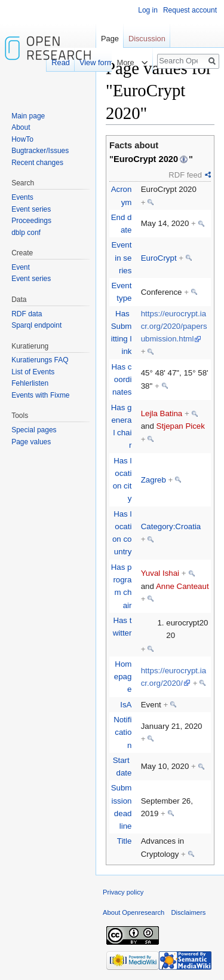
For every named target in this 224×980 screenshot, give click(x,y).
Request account (190, 10)
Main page (28, 116)
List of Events (33, 372)
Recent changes (37, 163)
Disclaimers (188, 912)
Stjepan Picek (181, 426)
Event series (31, 209)
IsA (126, 705)
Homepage (123, 677)
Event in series (121, 258)
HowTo (22, 139)
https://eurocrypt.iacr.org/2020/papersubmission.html (174, 326)
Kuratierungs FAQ (40, 360)
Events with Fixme (40, 395)
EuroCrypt (159, 258)
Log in (148, 10)
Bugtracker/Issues (40, 151)
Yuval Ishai (160, 573)
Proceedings (31, 221)
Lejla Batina (162, 413)
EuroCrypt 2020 (146, 159)
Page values (31, 442)
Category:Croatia (171, 526)
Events (22, 197)
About (21, 127)
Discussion (147, 39)
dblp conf (26, 233)
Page (110, 39)
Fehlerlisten (30, 383)
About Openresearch (134, 912)
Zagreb (154, 480)
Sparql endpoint (36, 325)
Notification (122, 732)
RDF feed (185, 175)
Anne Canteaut (182, 586)
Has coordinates (121, 380)
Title (125, 841)
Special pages (34, 430)
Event (21, 267)
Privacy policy (123, 892)
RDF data (27, 314)
